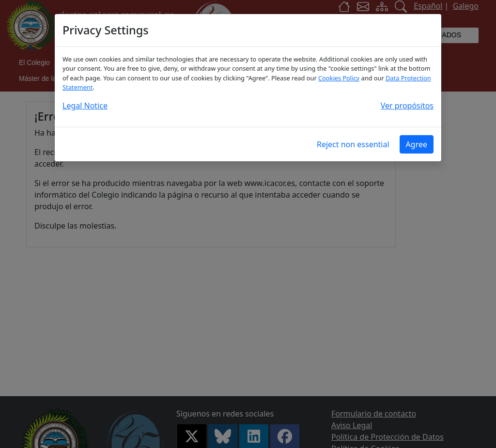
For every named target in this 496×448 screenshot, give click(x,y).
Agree (417, 144)
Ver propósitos (407, 106)
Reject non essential (353, 144)
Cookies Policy (339, 78)
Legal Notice (85, 106)
